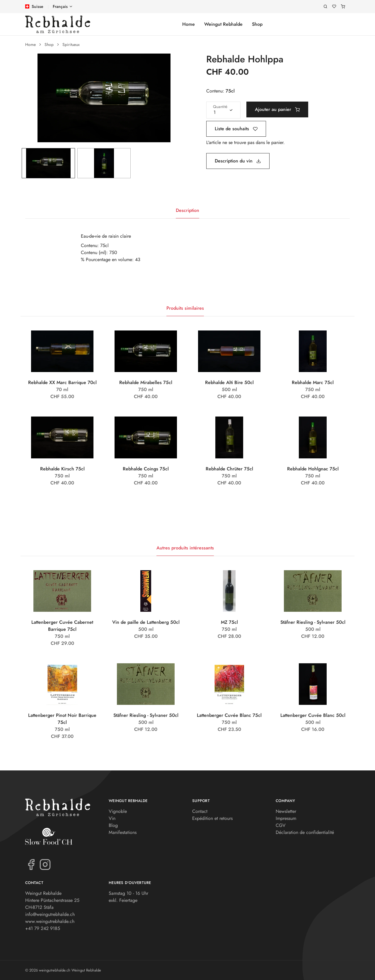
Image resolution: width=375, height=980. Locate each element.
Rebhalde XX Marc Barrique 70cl (62, 382)
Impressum (286, 818)
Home (189, 24)
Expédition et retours (212, 818)
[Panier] (343, 7)
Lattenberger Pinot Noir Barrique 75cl (62, 719)
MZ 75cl (229, 622)
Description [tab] (187, 210)
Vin (112, 818)
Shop (257, 24)
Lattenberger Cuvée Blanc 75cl (229, 715)
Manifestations (123, 832)
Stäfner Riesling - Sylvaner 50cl (313, 622)
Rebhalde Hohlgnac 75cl (313, 469)
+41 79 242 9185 (43, 928)
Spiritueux (71, 44)
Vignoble (118, 811)
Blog (113, 825)
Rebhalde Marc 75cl (313, 382)
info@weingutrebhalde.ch (50, 914)
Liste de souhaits (236, 129)
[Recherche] (325, 7)
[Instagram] (45, 864)
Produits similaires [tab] (185, 308)
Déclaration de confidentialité (305, 832)
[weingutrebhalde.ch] (58, 24)
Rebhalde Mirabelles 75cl (146, 382)
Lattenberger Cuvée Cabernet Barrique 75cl (62, 626)
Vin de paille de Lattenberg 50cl (146, 622)
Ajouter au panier (277, 109)
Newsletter (286, 811)
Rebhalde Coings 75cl (146, 469)
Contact (200, 811)
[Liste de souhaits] (334, 7)
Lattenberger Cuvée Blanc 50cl (313, 715)
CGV (281, 825)
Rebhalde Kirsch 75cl (62, 469)
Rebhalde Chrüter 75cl (229, 469)
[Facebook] (31, 864)
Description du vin (238, 161)
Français (60, 6)
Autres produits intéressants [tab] (185, 548)
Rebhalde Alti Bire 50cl (229, 382)
